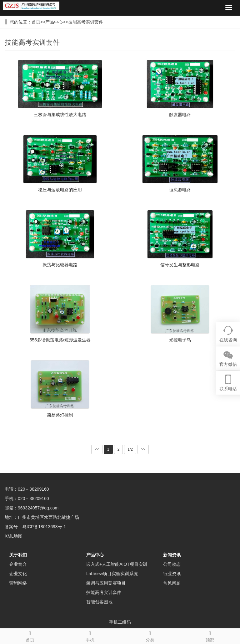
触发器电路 (180, 115)
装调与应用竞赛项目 (106, 583)
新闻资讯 (172, 555)
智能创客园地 (99, 602)
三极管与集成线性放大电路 (60, 115)
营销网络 (18, 583)
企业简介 (18, 564)
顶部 (210, 636)
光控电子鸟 (180, 340)
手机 (90, 636)
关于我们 (18, 555)
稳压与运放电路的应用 (60, 190)
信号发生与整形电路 (180, 265)
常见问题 (172, 583)
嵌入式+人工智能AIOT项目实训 (117, 564)
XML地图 (14, 536)
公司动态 (172, 564)
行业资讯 (172, 574)
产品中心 (54, 22)
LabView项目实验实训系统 (112, 574)
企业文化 (18, 574)
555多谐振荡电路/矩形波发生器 (60, 340)
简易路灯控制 (60, 415)
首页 (36, 22)
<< (97, 449)
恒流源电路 (180, 190)
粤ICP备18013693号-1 (44, 527)
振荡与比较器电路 (60, 265)
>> (143, 449)
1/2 (130, 449)
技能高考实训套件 (86, 22)
